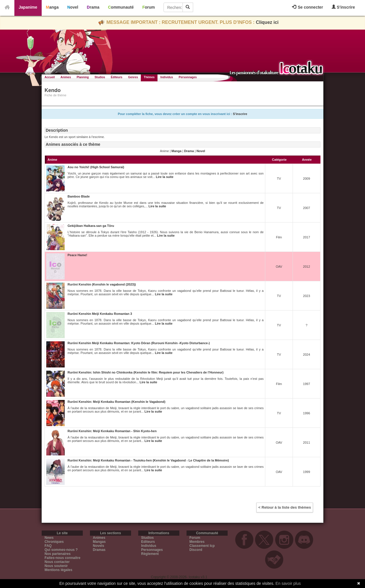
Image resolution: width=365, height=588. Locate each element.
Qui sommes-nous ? (61, 550)
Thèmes (149, 77)
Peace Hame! (77, 255)
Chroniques (54, 542)
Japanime (28, 7)
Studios (100, 77)
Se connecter (308, 7)
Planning (83, 77)
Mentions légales (58, 570)
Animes (66, 77)
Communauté (121, 7)
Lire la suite (165, 177)
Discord (196, 550)
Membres (197, 542)
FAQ (48, 546)
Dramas (99, 550)
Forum (149, 7)
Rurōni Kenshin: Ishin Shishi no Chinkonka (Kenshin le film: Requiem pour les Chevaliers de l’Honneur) (146, 372)
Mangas (99, 542)
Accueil (50, 77)
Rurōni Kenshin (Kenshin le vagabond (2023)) (102, 284)
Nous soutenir (56, 566)
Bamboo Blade (79, 196)
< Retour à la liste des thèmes (285, 507)
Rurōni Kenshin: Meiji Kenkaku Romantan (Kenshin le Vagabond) (116, 402)
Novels (98, 546)
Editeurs (148, 542)
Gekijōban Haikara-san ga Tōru (91, 226)
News (49, 538)
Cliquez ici (267, 22)
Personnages (188, 77)
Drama (93, 7)
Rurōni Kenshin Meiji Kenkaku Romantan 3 (100, 314)
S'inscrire (343, 7)
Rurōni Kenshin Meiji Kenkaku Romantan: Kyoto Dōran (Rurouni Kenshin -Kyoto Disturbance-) (139, 343)
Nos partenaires (58, 554)
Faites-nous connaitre (63, 558)
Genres (133, 77)
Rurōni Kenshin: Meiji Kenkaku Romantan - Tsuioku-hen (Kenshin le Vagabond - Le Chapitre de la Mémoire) (148, 460)
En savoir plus (288, 583)
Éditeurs (117, 77)
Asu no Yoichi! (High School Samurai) (96, 167)
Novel (73, 7)
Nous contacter (57, 562)
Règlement (150, 554)
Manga (52, 7)
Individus (167, 77)
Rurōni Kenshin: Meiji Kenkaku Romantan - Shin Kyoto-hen (112, 431)
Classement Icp (202, 546)
